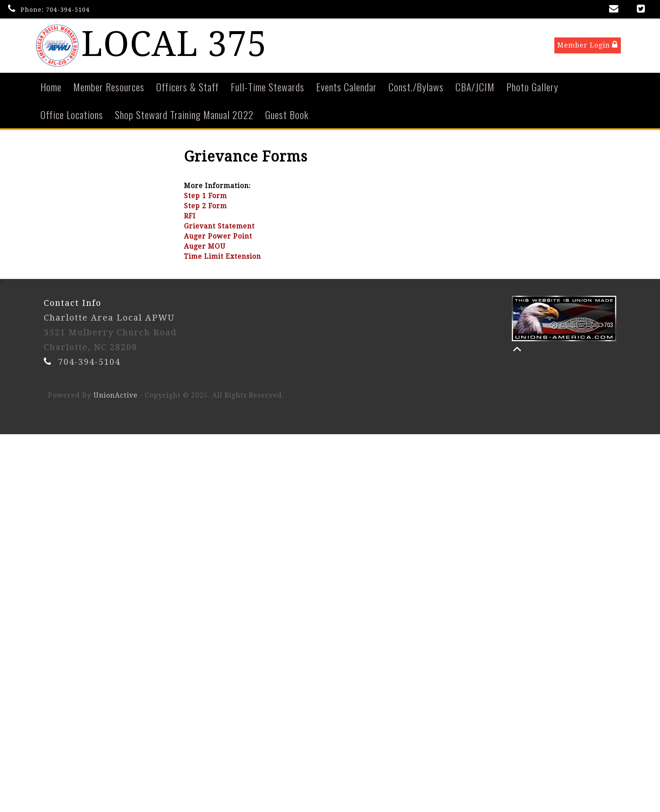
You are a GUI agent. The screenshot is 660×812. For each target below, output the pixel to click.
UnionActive (116, 396)
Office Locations (72, 115)
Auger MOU (205, 247)
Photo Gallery (532, 88)
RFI (190, 217)
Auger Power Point (218, 237)
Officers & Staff (188, 88)
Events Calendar (346, 88)
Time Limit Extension (222, 257)
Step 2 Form (205, 207)
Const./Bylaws (416, 88)
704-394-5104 (68, 10)
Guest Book (287, 115)
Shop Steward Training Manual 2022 (184, 115)
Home (51, 88)
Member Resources (109, 88)
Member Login (588, 46)
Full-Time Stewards (267, 88)
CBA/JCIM (475, 88)
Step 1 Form (205, 197)
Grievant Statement (219, 227)
